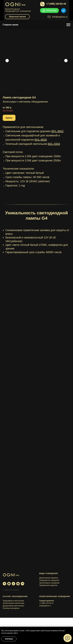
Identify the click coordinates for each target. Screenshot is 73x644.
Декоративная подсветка (49, 578)
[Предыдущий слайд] (7, 61)
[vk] (4, 584)
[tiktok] (13, 584)
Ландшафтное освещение (49, 580)
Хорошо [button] (9, 639)
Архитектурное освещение (49, 583)
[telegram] (22, 584)
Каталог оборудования (15, 597)
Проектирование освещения (55, 597)
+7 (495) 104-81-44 (56, 4)
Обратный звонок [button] (17, 17)
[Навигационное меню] (68, 25)
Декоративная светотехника (13, 606)
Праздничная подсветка (48, 585)
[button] (9, 118)
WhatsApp (51, 10)
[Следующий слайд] (66, 61)
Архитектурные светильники (13, 603)
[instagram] (9, 584)
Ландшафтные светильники (13, 601)
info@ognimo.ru (60, 17)
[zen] (18, 584)
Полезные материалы (11, 608)
